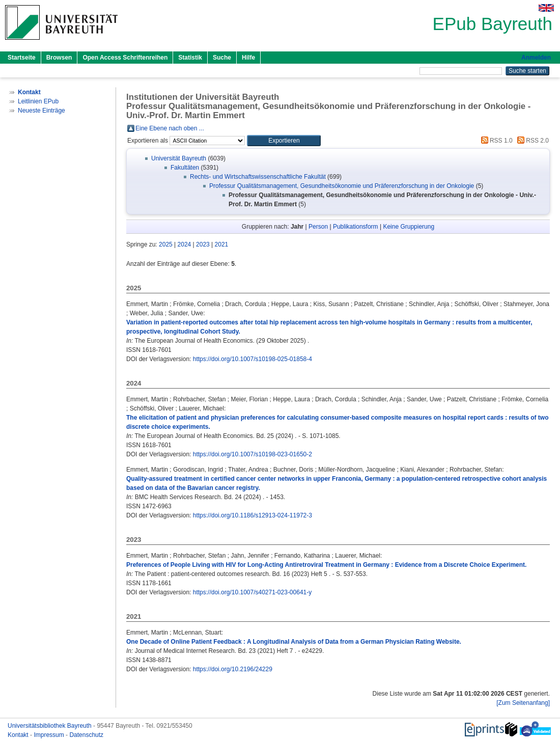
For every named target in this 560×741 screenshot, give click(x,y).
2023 (203, 244)
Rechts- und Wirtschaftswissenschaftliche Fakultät (258, 177)
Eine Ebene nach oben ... (170, 128)
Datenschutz (86, 735)
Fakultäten (185, 168)
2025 (166, 244)
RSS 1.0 (495, 141)
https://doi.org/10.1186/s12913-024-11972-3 (253, 515)
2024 (185, 244)
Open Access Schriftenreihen (125, 58)
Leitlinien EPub (38, 101)
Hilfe (248, 58)
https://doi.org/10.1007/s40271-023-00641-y (253, 592)
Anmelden (536, 58)
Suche (222, 58)
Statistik (190, 58)
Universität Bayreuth (179, 158)
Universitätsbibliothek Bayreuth (50, 726)
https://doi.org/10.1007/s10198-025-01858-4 (253, 359)
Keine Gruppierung (409, 227)
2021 (222, 244)
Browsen (59, 58)
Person (318, 227)
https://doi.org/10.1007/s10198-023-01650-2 (253, 454)
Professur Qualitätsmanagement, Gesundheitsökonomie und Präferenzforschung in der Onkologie (342, 186)
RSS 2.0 (531, 141)
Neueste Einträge (41, 111)
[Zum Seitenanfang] (523, 703)
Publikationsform (356, 227)
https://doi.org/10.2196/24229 (233, 669)
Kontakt (19, 735)
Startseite (22, 58)
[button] (284, 141)
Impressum (50, 735)
